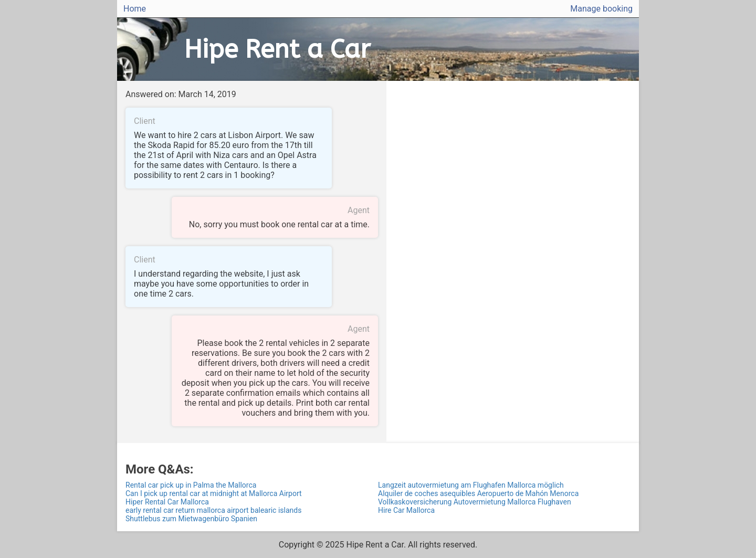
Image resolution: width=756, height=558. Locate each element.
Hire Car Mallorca (406, 510)
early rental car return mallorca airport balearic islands (213, 510)
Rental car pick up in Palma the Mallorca (191, 485)
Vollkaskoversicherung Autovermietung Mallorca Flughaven (475, 502)
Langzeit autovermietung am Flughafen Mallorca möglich (471, 485)
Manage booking (601, 9)
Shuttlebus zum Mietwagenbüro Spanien (191, 519)
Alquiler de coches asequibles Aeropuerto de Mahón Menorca (478, 493)
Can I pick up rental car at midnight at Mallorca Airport (214, 493)
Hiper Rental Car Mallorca (167, 502)
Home (135, 9)
